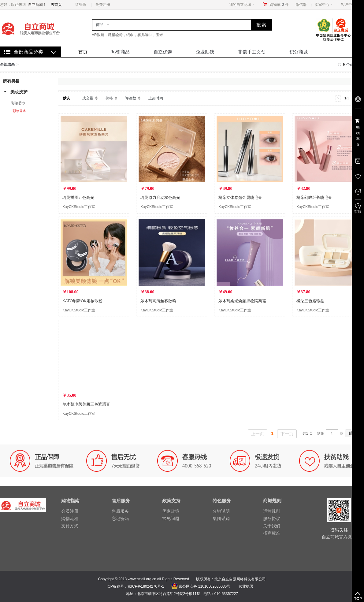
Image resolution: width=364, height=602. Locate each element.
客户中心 (350, 5)
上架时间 (156, 98)
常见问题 (171, 518)
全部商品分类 (28, 52)
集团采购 (221, 518)
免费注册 (103, 5)
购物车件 (279, 5)
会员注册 (70, 511)
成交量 (88, 98)
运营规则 (272, 511)
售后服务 (120, 511)
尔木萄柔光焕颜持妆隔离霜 (242, 301)
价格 (109, 98)
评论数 (131, 98)
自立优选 (163, 52)
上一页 (258, 434)
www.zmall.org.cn (142, 579)
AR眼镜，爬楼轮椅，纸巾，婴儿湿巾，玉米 (127, 35)
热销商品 (121, 52)
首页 (83, 52)
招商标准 (272, 533)
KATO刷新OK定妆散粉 (82, 301)
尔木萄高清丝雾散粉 (158, 301)
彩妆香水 (18, 103)
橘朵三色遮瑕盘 (310, 301)
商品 (100, 25)
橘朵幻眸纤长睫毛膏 (314, 197)
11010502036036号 (214, 586)
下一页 (287, 434)
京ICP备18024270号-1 (146, 586)
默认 (66, 98)
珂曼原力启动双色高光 (160, 197)
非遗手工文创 (252, 52)
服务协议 (272, 518)
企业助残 (205, 52)
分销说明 (221, 511)
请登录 (81, 5)
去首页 (56, 5)
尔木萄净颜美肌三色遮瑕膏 (86, 404)
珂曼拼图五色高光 (78, 197)
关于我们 (272, 526)
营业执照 (246, 586)
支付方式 (70, 526)
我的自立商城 (242, 5)
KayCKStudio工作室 (79, 207)
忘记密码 (120, 518)
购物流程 (70, 518)
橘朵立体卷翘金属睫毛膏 (240, 197)
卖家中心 (324, 5)
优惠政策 (171, 511)
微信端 (301, 5)
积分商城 (299, 52)
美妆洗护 (19, 92)
